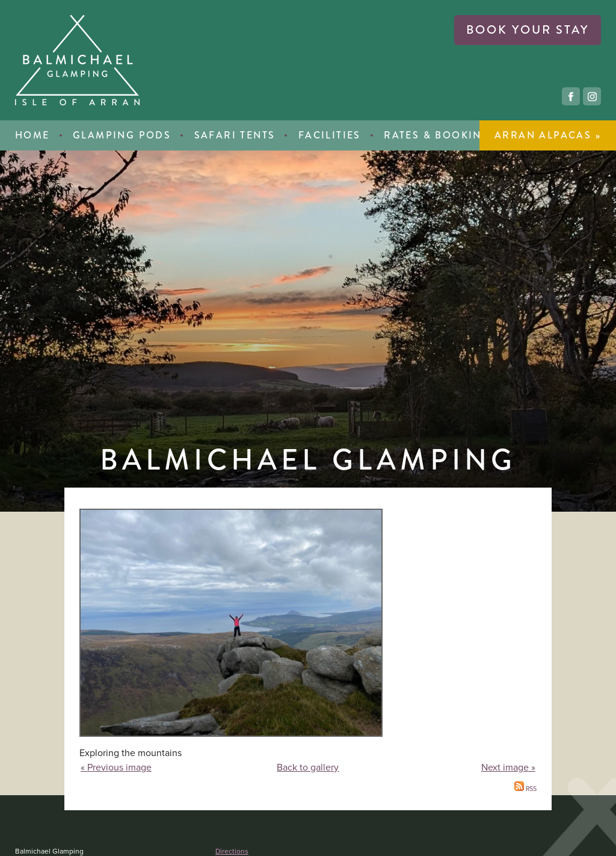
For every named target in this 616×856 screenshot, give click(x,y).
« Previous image (116, 767)
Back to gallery (308, 767)
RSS (525, 789)
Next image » (508, 767)
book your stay (528, 30)
